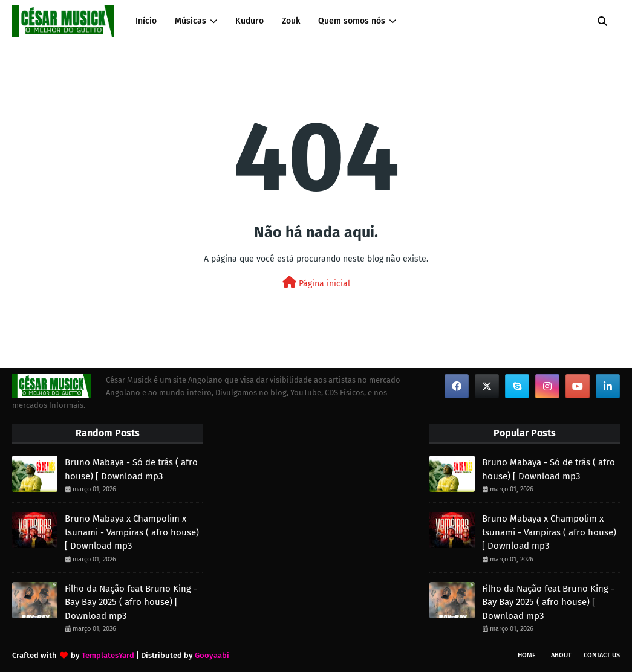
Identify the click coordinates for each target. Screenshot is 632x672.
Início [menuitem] (146, 21)
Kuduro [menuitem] (249, 21)
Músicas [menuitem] (191, 21)
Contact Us (602, 655)
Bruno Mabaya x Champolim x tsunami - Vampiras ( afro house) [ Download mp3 (132, 532)
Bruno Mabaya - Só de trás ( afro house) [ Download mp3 (131, 469)
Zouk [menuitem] (291, 21)
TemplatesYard (108, 655)
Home (527, 655)
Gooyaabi (212, 655)
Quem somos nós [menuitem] (352, 21)
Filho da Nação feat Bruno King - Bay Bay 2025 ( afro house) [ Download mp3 (131, 602)
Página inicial (316, 283)
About (561, 655)
